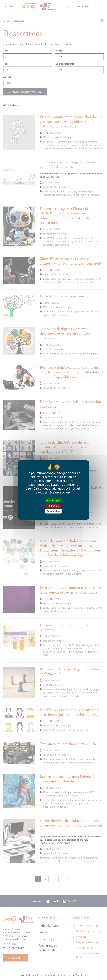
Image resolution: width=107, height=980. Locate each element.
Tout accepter (53, 501)
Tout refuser (53, 506)
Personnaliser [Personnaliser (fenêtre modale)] (53, 511)
